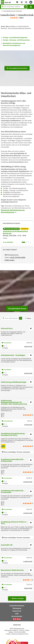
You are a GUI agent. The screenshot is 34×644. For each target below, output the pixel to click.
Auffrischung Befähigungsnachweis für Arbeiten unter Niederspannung (14, 402)
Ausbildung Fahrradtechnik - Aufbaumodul (13, 460)
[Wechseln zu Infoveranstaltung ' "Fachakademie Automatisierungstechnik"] (28, 242)
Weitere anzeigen (17, 598)
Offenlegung (17, 608)
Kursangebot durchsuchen (17, 68)
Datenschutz (17, 611)
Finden (25, 7)
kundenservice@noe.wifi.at (19, 634)
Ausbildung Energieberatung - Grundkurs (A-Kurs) (13, 434)
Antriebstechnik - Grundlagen (13, 355)
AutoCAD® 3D (7, 545)
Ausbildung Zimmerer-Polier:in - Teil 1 (14, 523)
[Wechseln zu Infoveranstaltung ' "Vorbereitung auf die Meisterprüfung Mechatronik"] (23, 242)
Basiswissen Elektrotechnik (12, 570)
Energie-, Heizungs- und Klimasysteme (16, 40)
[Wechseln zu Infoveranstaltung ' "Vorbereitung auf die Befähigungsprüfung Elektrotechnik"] (27, 242)
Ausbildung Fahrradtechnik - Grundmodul (13, 491)
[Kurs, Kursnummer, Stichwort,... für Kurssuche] (12, 318)
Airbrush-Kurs (7, 328)
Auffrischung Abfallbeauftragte (14, 382)
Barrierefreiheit (17, 616)
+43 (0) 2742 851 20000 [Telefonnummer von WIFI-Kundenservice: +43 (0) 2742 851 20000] (17, 258)
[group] (17, 18)
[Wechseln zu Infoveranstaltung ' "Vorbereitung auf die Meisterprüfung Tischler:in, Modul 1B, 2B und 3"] (30, 242)
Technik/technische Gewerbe (13, 11)
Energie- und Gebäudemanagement (15, 38)
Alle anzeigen (8, 242)
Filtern (28, 318)
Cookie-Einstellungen (17, 606)
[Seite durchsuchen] (14, 7)
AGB (17, 614)
